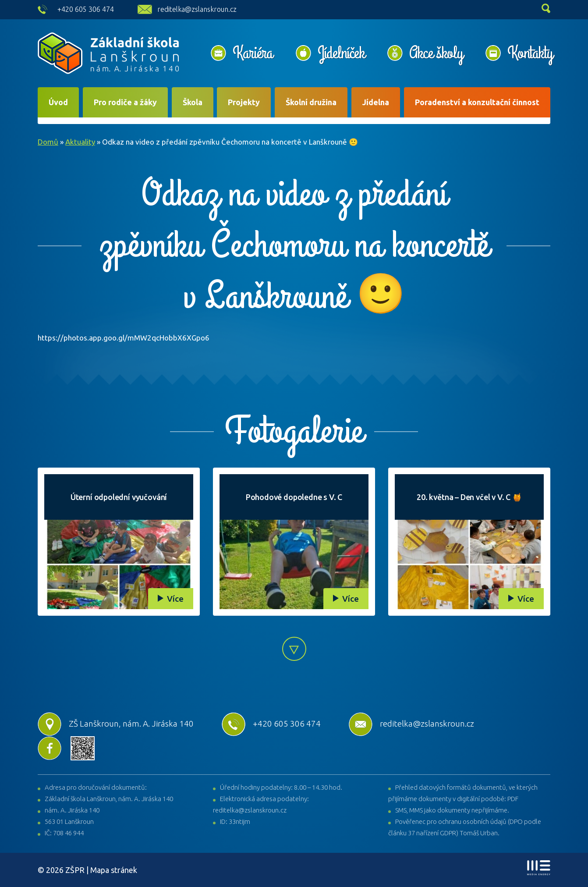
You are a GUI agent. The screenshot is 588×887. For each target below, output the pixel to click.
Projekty (244, 102)
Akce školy (436, 53)
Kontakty (530, 53)
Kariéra (253, 53)
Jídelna (376, 102)
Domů (48, 142)
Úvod (58, 102)
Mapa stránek (114, 870)
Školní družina (311, 102)
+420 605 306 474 (86, 9)
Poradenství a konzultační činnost (477, 102)
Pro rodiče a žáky (125, 102)
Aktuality (80, 142)
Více (175, 599)
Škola (193, 102)
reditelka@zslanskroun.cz (197, 9)
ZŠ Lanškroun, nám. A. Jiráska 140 (116, 724)
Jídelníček (341, 53)
